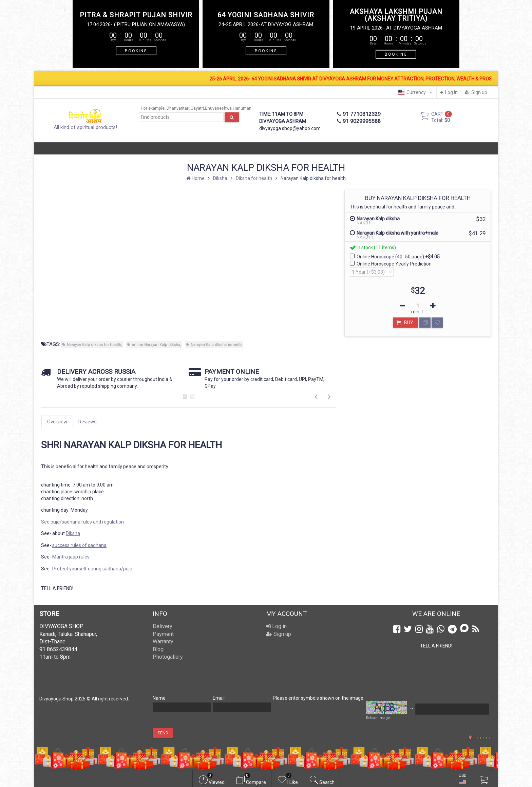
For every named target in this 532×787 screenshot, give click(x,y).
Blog (158, 649)
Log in (449, 92)
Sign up (476, 92)
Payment (163, 634)
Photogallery (168, 657)
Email (219, 698)
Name (159, 698)
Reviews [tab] (88, 422)
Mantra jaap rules (71, 557)
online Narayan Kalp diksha (156, 345)
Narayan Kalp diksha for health (94, 345)
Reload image (378, 718)
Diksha (73, 533)
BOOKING (136, 51)
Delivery (163, 626)
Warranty (163, 642)
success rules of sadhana (79, 545)
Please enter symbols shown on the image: (319, 698)
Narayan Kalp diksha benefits (216, 345)
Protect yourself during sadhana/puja (92, 569)
